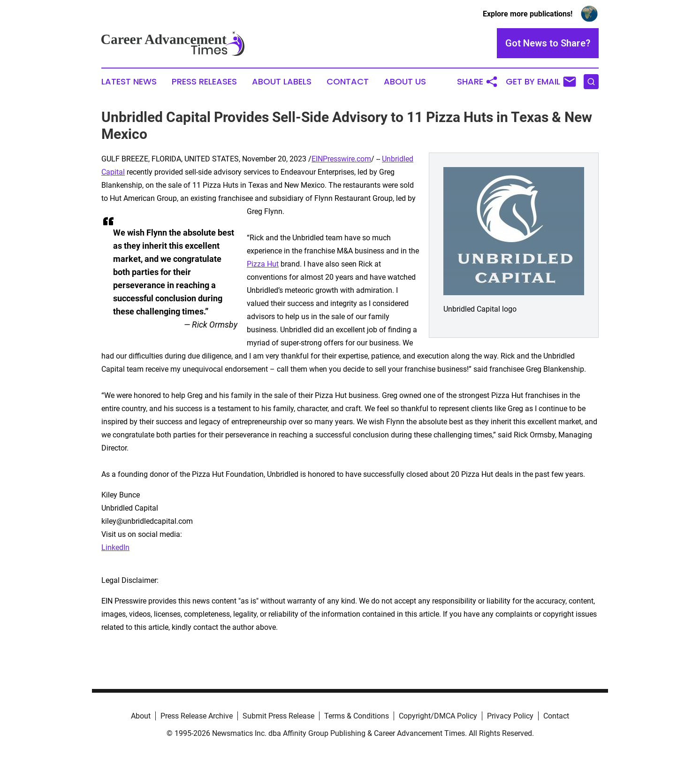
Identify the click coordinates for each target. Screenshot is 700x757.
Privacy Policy (510, 716)
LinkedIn (115, 547)
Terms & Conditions (357, 716)
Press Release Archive (197, 716)
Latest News (129, 82)
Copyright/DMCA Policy (438, 716)
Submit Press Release (278, 716)
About (141, 716)
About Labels (282, 82)
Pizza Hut (263, 264)
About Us (405, 82)
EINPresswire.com (341, 159)
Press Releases (204, 82)
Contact (348, 82)
